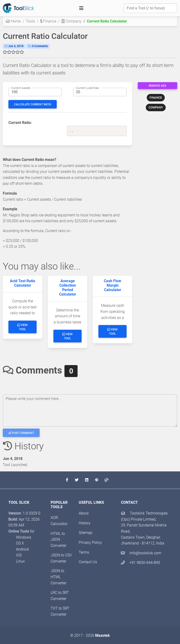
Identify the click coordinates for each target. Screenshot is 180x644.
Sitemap (86, 533)
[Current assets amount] (35, 92)
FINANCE (156, 98)
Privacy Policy (90, 542)
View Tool (22, 327)
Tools (30, 21)
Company (71, 21)
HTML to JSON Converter (58, 540)
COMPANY (156, 107)
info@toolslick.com (141, 553)
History (85, 523)
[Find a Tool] (150, 8)
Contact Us (88, 562)
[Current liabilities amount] (100, 92)
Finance (48, 21)
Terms (84, 552)
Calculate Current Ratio (33, 104)
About (84, 513)
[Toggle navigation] (81, 8)
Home (13, 21)
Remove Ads (157, 86)
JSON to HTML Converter (58, 577)
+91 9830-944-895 (141, 563)
